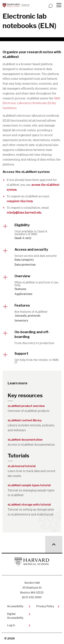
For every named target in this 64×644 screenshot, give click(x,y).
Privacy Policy (45, 606)
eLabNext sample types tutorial (29, 485)
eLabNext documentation (25, 440)
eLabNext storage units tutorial (29, 505)
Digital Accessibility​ (15, 616)
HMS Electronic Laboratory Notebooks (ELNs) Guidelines (31, 103)
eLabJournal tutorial (22, 466)
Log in (11, 625)
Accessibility (15, 606)
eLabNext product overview (26, 406)
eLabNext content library (25, 420)
